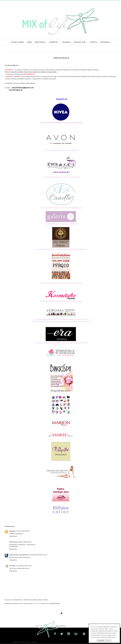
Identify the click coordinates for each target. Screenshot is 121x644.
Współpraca (41, 42)
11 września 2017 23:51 (24, 566)
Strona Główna (17, 42)
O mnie (29, 42)
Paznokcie (67, 42)
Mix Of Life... (27, 642)
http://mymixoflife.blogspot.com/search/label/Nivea (61, 122)
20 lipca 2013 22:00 (25, 542)
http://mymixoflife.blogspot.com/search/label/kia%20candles (61, 208)
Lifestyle (94, 42)
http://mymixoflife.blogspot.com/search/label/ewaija (61, 177)
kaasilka (12, 566)
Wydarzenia (105, 42)
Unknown (13, 531)
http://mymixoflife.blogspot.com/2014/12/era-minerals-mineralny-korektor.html (61, 343)
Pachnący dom (80, 42)
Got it (109, 641)
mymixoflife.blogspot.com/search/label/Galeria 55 (61, 224)
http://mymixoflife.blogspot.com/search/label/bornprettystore (61, 283)
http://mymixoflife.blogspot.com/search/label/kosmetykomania (61, 301)
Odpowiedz (13, 536)
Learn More (101, 641)
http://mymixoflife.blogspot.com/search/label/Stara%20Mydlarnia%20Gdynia (61, 249)
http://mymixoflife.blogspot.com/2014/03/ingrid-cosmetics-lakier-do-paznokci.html (61, 321)
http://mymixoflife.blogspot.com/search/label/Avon (61, 150)
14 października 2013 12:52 (38, 555)
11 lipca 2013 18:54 (23, 531)
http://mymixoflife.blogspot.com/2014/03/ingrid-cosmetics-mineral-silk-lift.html (61, 319)
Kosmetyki (54, 42)
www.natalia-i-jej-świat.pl (19, 555)
